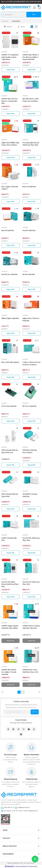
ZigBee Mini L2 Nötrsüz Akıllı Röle (31, 319)
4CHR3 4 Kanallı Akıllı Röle (9, 539)
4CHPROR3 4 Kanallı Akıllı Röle (30, 495)
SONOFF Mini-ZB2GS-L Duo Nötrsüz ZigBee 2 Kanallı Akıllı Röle (31, 57)
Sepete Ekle (11, 70)
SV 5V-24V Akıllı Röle (9, 406)
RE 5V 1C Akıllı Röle (29, 406)
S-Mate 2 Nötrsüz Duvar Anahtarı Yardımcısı (32, 363)
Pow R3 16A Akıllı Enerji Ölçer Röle (31, 583)
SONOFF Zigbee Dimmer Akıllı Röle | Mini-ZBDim (10, 627)
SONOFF (4, 52)
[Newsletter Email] (17, 712)
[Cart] (39, 8)
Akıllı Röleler (16, 21)
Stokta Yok (10, 641)
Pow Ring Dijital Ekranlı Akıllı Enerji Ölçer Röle (31, 144)
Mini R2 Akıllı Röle (29, 274)
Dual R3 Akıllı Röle (29, 230)
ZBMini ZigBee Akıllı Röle (10, 318)
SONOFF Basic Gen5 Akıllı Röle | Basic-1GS (30, 671)
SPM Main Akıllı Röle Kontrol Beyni (30, 451)
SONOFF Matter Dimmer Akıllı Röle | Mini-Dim (31, 627)
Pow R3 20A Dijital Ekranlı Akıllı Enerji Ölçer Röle (10, 584)
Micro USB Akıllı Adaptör (10, 362)
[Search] (21, 15)
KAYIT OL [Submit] (35, 712)
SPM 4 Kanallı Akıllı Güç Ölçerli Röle (10, 495)
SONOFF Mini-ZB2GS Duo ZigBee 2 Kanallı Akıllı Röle (9, 672)
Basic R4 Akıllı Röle (29, 187)
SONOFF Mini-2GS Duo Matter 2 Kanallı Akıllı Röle (10, 101)
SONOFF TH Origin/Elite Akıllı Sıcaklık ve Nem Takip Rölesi (10, 57)
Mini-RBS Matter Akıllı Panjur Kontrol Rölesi (30, 100)
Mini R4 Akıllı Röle (8, 230)
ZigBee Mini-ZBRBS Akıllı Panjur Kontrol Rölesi (10, 144)
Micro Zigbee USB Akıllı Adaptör (10, 188)
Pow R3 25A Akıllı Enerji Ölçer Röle (31, 539)
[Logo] (16, 8)
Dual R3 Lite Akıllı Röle (10, 274)
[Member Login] (34, 8)
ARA (34, 14)
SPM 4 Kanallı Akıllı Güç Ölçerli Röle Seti (10, 451)
